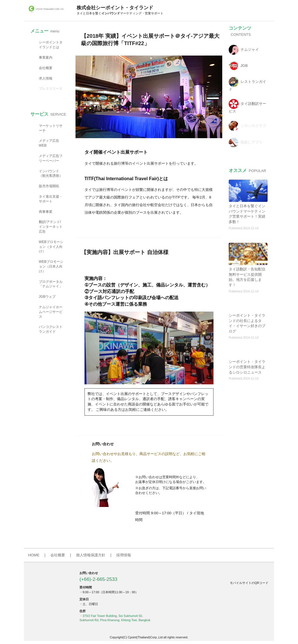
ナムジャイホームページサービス (51, 312)
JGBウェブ (47, 297)
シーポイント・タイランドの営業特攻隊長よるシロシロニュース (247, 367)
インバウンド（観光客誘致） (51, 174)
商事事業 (46, 212)
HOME (34, 555)
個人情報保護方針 (91, 555)
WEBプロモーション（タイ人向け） (51, 247)
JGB (244, 66)
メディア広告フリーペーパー (51, 158)
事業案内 (46, 58)
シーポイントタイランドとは (51, 45)
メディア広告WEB (49, 143)
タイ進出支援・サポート (51, 199)
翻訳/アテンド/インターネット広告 (51, 227)
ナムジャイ (250, 49)
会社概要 (46, 68)
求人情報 (46, 78)
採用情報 (124, 555)
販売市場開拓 (49, 186)
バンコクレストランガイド (51, 329)
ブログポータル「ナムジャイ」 (51, 284)
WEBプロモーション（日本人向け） (51, 266)
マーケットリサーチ (51, 128)
